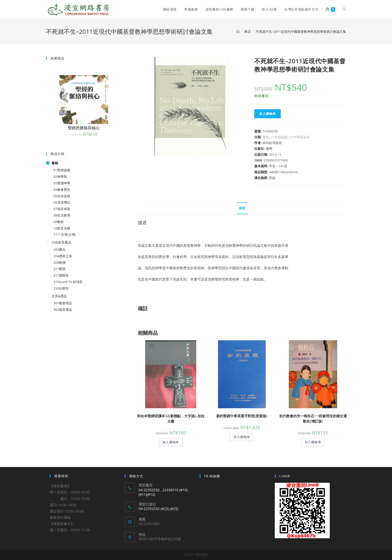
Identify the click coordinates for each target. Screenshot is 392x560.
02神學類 (60, 176)
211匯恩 (59, 269)
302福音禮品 (63, 309)
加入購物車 (267, 114)
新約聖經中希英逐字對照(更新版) (242, 416)
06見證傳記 (62, 202)
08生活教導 (62, 215)
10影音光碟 (62, 228)
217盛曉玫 (61, 275)
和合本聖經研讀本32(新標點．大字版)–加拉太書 (171, 418)
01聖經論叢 (279, 137)
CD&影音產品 (61, 242)
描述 (242, 208)
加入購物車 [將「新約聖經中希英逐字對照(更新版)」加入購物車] (242, 437)
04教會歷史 (62, 189)
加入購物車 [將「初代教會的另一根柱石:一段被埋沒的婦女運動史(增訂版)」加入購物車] (313, 442)
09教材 (59, 222)
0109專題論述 (299, 137)
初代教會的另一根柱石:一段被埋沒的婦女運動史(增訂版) (313, 418)
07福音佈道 (62, 209)
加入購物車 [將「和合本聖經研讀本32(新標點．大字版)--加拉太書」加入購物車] (171, 442)
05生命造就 (62, 196)
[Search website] (344, 9)
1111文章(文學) (65, 234)
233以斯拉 (61, 288)
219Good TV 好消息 (68, 282)
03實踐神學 (62, 183)
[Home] (238, 31)
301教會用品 (63, 303)
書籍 (266, 137)
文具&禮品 (59, 296)
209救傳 (59, 262)
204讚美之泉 (63, 256)
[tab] (242, 208)
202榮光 (59, 249)
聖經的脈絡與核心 (84, 128)
